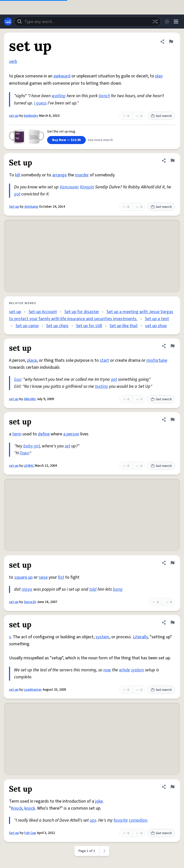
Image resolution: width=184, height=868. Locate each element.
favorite (121, 820)
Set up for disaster (82, 312)
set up (14, 116)
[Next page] (104, 851)
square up (23, 577)
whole (125, 670)
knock (30, 808)
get (114, 379)
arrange (59, 175)
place (32, 360)
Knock (17, 808)
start (104, 360)
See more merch (100, 140)
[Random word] (155, 22)
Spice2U (30, 602)
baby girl (32, 446)
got (17, 194)
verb (13, 61)
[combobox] (87, 22)
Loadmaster (33, 690)
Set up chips (57, 326)
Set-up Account (43, 312)
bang (118, 589)
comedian (138, 820)
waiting (59, 96)
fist (61, 577)
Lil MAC (29, 466)
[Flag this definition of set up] (171, 42)
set (67, 446)
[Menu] (176, 22)
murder (82, 175)
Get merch (161, 116)
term (17, 434)
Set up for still (89, 326)
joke (99, 801)
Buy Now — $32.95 (66, 140)
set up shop (156, 326)
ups (93, 820)
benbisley (31, 116)
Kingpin (87, 187)
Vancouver (69, 187)
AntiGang (31, 207)
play (159, 76)
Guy (18, 379)
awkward (62, 76)
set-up (15, 312)
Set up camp (27, 326)
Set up (14, 207)
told (93, 589)
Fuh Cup (30, 833)
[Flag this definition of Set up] (172, 161)
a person (71, 434)
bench (104, 96)
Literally (140, 637)
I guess (40, 103)
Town (24, 453)
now (107, 670)
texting (102, 386)
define (44, 434)
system (102, 637)
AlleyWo (30, 399)
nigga (27, 589)
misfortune (157, 360)
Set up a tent (157, 319)
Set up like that (124, 326)
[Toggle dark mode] (167, 22)
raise (43, 577)
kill (18, 175)
